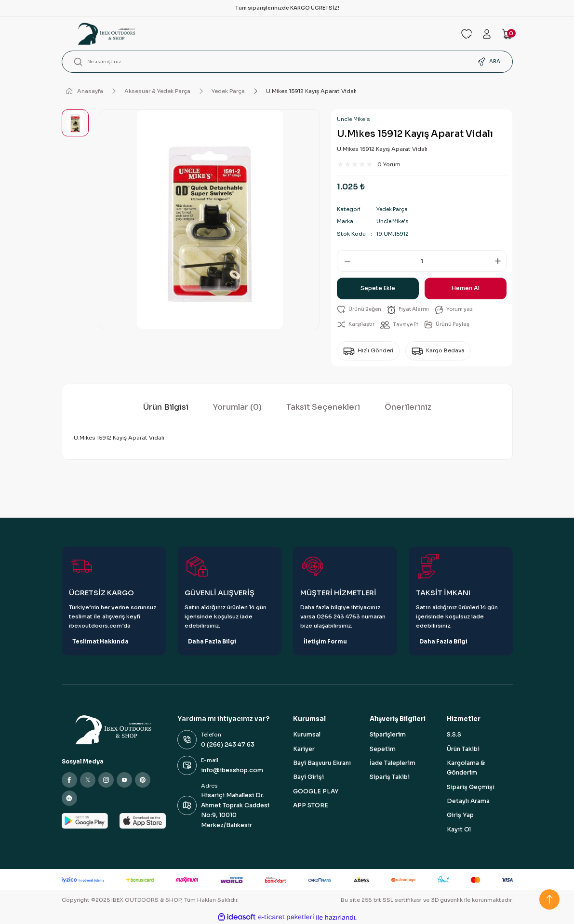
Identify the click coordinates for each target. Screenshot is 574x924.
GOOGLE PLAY (316, 791)
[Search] (287, 62)
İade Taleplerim (393, 763)
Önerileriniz (408, 407)
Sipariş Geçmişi (471, 787)
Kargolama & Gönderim (466, 768)
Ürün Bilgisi (166, 407)
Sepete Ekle (378, 288)
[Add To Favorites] (360, 310)
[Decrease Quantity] (344, 261)
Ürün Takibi (463, 749)
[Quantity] (422, 261)
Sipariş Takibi (390, 777)
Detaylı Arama (468, 801)
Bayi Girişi (308, 777)
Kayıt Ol (459, 830)
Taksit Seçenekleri (323, 407)
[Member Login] (487, 34)
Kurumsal (307, 735)
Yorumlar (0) (237, 407)
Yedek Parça (393, 209)
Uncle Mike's (354, 119)
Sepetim (383, 749)
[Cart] (507, 34)
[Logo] (255, 34)
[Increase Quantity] (499, 261)
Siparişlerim (388, 735)
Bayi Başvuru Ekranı (322, 763)
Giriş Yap (460, 816)
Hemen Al (466, 288)
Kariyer (304, 749)
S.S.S (454, 735)
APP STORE (311, 805)
